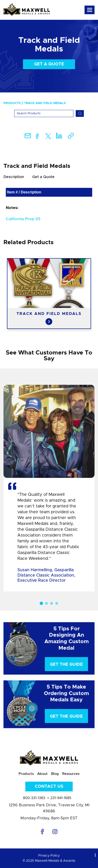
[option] (49, 294)
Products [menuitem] (12, 103)
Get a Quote (49, 64)
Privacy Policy (49, 856)
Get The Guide (66, 665)
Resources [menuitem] (71, 774)
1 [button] (41, 603)
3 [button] (52, 603)
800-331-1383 (34, 798)
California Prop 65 (23, 219)
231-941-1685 (61, 798)
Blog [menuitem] (55, 774)
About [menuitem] (42, 774)
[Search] (44, 113)
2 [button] (46, 603)
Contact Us (49, 787)
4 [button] (57, 603)
